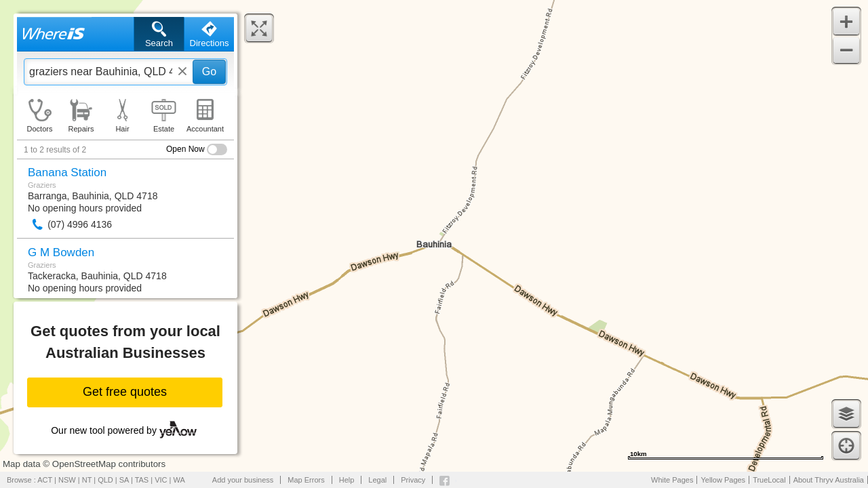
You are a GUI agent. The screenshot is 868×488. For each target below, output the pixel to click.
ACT (45, 480)
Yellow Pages (723, 480)
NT (87, 480)
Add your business (243, 480)
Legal (377, 480)
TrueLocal (769, 480)
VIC (161, 480)
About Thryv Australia (829, 480)
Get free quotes (125, 392)
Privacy (413, 480)
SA (124, 480)
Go (209, 72)
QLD (105, 480)
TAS (142, 480)
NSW (67, 480)
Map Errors (306, 480)
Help (347, 480)
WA (179, 480)
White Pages (672, 480)
